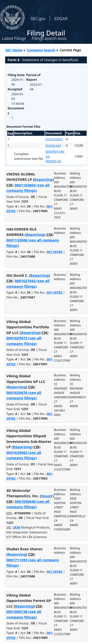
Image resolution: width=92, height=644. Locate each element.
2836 (17, 527)
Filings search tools (49, 39)
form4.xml (53, 145)
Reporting (43, 179)
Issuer (47, 496)
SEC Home (14, 50)
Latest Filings (14, 39)
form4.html (54, 139)
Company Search (41, 50)
